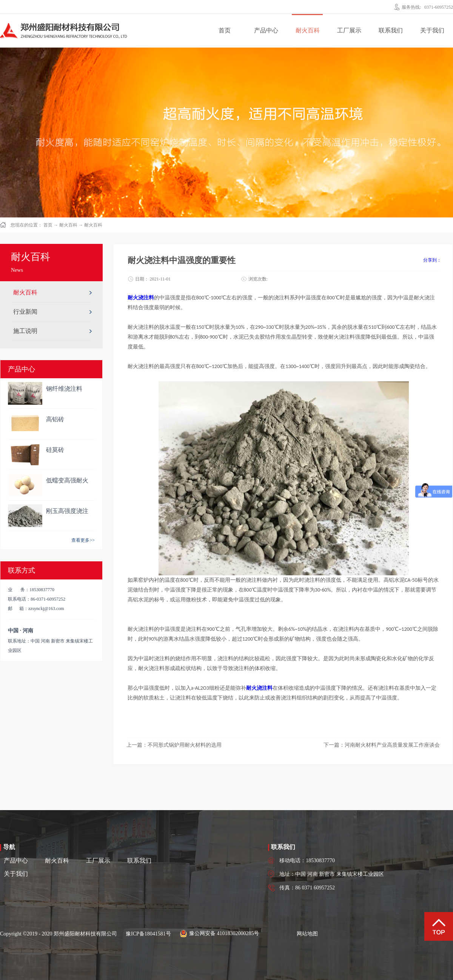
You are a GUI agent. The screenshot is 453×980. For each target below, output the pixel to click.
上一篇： (174, 745)
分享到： (432, 260)
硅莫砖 (55, 450)
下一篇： (382, 745)
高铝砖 (55, 419)
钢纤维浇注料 (64, 389)
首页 (225, 30)
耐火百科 (68, 225)
